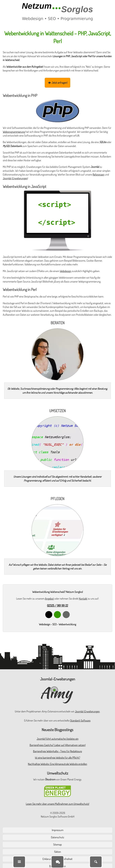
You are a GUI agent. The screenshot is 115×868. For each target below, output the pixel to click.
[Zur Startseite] (57, 12)
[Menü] (19, 862)
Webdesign (66, 271)
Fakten (58, 852)
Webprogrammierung (14, 132)
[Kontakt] (57, 862)
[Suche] (96, 862)
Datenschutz (57, 837)
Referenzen (98, 174)
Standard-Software (80, 720)
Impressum (58, 830)
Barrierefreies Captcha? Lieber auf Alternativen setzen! (58, 745)
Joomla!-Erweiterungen (15, 178)
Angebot (49, 599)
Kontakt (83, 599)
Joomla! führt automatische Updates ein (58, 739)
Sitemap (57, 844)
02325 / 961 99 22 (57, 605)
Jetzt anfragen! (57, 83)
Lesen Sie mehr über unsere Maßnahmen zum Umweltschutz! (57, 804)
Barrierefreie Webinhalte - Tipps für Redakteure (57, 751)
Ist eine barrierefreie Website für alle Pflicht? (57, 758)
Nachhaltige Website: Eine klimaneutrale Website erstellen (57, 764)
